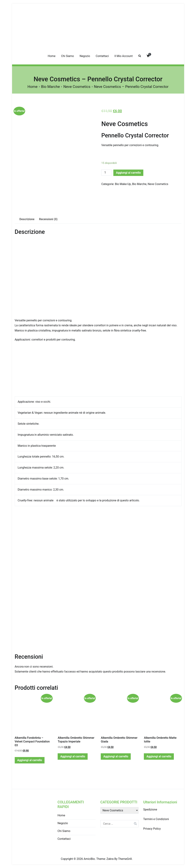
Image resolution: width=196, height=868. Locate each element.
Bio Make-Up (123, 184)
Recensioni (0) (48, 219)
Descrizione (27, 219)
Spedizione (150, 810)
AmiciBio (89, 859)
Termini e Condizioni (156, 819)
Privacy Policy (152, 829)
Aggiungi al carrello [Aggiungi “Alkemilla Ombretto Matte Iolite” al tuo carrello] (159, 756)
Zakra (110, 859)
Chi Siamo (67, 56)
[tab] (27, 219)
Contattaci (102, 56)
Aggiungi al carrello (128, 173)
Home (52, 56)
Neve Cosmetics (77, 87)
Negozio (85, 56)
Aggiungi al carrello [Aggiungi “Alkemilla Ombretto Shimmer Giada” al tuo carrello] (116, 756)
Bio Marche (51, 87)
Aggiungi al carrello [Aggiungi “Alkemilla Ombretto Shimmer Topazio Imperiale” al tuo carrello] (73, 756)
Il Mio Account (123, 56)
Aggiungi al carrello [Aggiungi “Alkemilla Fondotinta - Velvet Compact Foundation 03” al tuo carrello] (30, 760)
